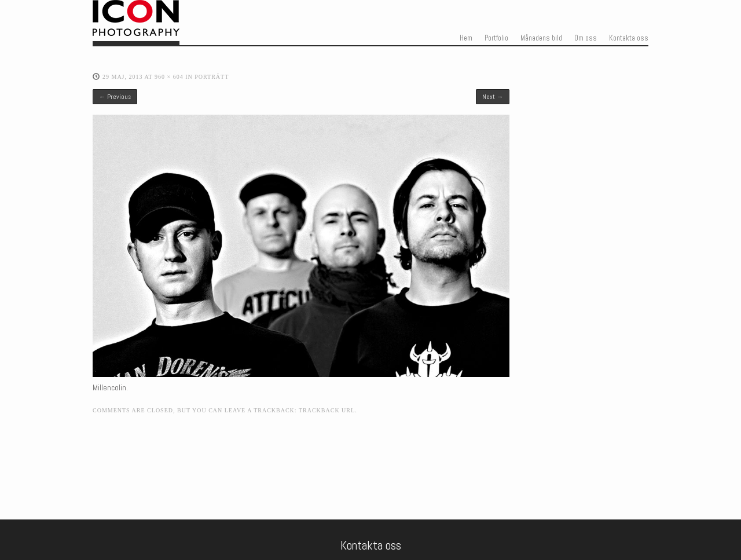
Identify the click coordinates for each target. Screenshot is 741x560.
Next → (493, 97)
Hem (466, 38)
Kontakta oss (629, 38)
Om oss (586, 38)
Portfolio (496, 38)
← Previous (115, 97)
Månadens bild (541, 38)
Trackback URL (327, 410)
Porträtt (212, 77)
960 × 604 (169, 77)
